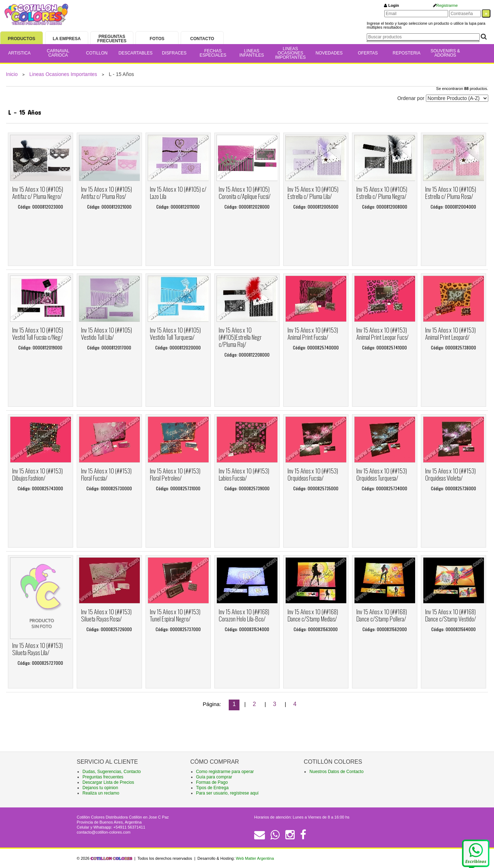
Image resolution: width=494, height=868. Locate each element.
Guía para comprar (214, 777)
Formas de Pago (212, 782)
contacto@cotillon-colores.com (104, 832)
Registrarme (447, 5)
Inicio (12, 74)
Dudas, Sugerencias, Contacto (112, 772)
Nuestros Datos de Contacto (336, 772)
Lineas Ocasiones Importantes (63, 74)
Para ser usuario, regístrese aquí (227, 793)
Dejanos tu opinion (100, 788)
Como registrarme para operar (225, 772)
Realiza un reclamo (101, 793)
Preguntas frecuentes (103, 777)
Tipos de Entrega (212, 788)
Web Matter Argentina (255, 858)
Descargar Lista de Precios (108, 782)
